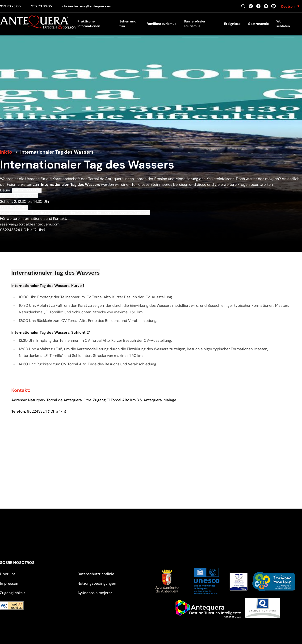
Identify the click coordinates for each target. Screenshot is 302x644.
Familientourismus (161, 24)
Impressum (10, 583)
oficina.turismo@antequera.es (86, 6)
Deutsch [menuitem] (288, 6)
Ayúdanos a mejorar (95, 593)
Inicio (6, 152)
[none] (290, 6)
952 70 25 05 (10, 6)
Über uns (8, 574)
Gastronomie (258, 24)
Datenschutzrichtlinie (96, 574)
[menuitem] (290, 6)
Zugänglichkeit (13, 593)
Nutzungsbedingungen (97, 583)
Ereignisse (232, 24)
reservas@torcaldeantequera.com (30, 224)
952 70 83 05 (42, 6)
